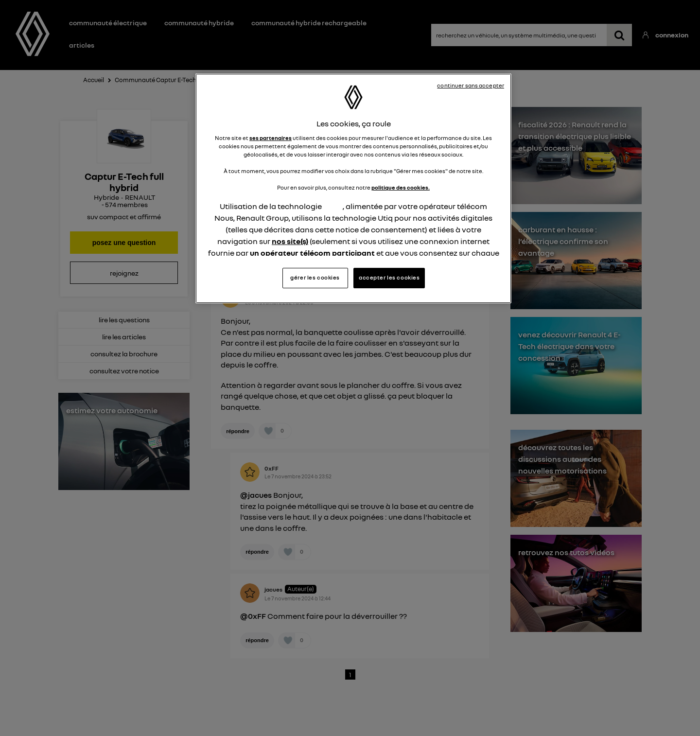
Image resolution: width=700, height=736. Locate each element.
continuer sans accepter (471, 86)
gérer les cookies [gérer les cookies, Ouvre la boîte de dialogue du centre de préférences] (315, 278)
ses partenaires (271, 138)
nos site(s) (290, 241)
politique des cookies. (401, 188)
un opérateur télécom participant (312, 253)
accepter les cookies (389, 278)
